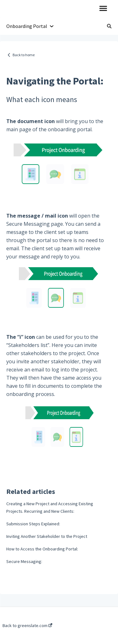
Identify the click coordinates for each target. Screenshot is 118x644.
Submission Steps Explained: (33, 524)
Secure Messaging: (24, 561)
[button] (103, 9)
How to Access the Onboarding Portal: (42, 549)
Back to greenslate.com (27, 625)
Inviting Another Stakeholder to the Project (47, 536)
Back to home (24, 55)
